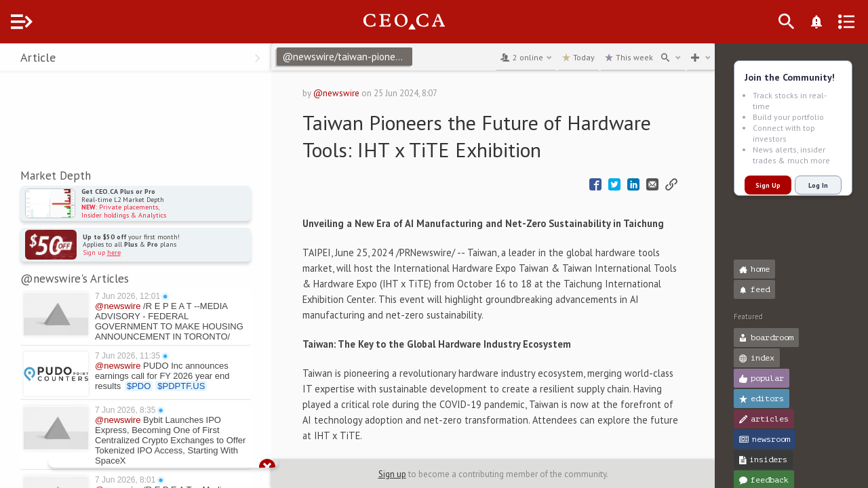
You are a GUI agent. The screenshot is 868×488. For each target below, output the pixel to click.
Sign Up (768, 185)
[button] (14, 60)
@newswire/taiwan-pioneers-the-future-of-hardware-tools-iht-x (374, 57)
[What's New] (838, 22)
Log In (818, 185)
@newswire (361, 93)
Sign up (406, 474)
